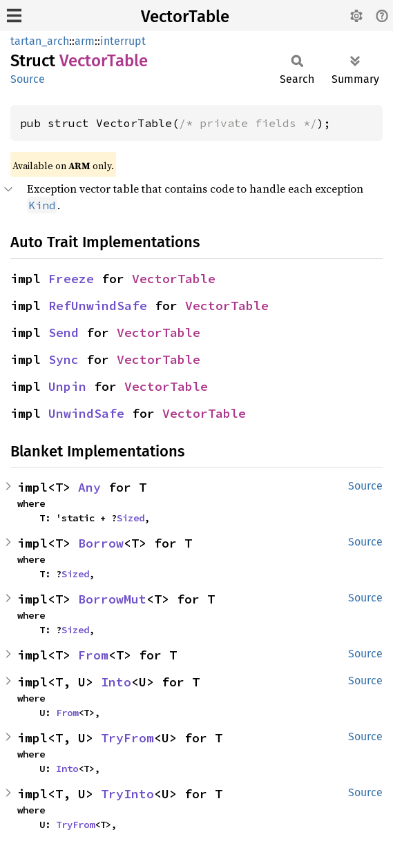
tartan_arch (40, 41)
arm (85, 41)
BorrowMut (112, 599)
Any (89, 487)
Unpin (67, 386)
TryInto (127, 794)
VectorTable (185, 17)
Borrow (101, 543)
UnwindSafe (86, 413)
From (93, 655)
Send (64, 332)
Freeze (71, 279)
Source (28, 79)
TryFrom (127, 738)
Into (116, 682)
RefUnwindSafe (98, 306)
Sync (64, 359)
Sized (131, 518)
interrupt (123, 41)
